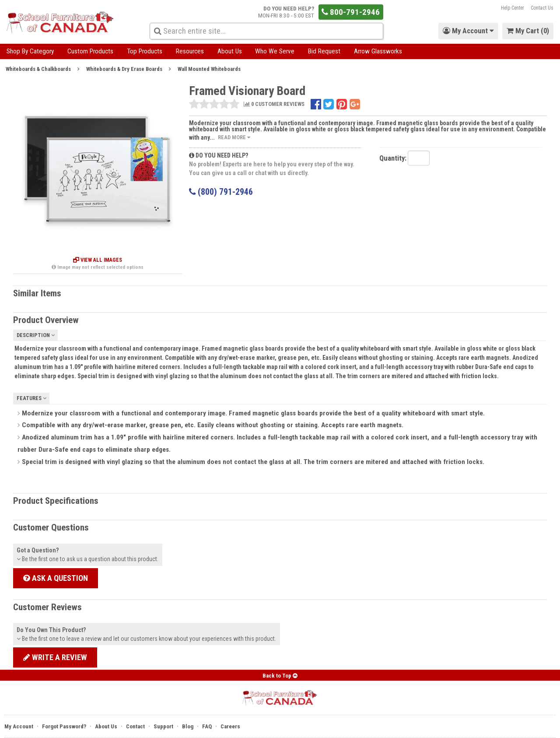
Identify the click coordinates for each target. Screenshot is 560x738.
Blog (188, 726)
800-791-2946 (351, 12)
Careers (230, 726)
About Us (230, 51)
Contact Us (542, 8)
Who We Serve (275, 51)
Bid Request (324, 51)
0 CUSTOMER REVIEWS (274, 104)
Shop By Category (30, 51)
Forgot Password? (64, 726)
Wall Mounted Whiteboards (209, 69)
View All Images (98, 260)
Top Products (145, 51)
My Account (19, 726)
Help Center (513, 8)
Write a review (55, 657)
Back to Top (280, 676)
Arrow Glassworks (378, 51)
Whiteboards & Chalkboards (38, 69)
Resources (190, 51)
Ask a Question (56, 578)
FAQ (207, 726)
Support (163, 726)
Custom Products (90, 51)
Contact (135, 726)
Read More (234, 137)
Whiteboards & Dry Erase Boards (124, 69)
